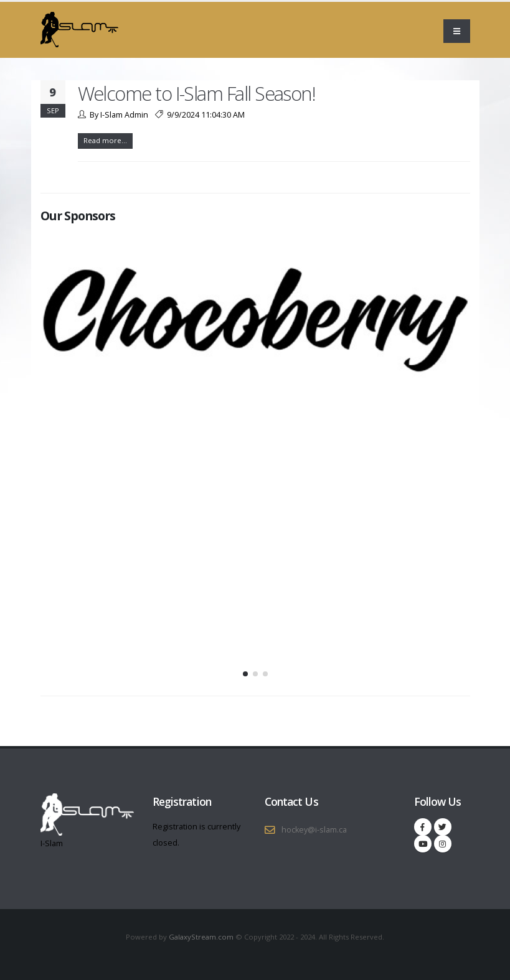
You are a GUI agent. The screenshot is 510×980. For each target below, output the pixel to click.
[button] (245, 674)
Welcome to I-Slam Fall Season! (197, 93)
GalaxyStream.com (202, 937)
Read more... (105, 140)
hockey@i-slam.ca (314, 830)
